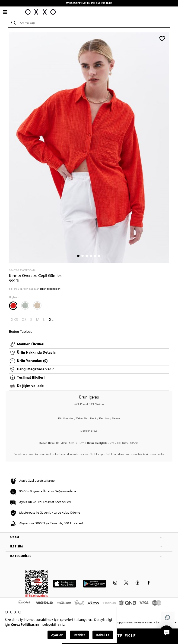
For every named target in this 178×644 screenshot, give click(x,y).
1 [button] (78, 256)
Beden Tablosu (21, 332)
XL (51, 320)
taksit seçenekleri (50, 289)
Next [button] (8, 148)
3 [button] (87, 256)
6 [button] (99, 256)
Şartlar (160, 623)
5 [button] (95, 256)
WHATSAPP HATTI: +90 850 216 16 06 (89, 3)
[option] (89, 148)
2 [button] (83, 256)
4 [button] (91, 256)
